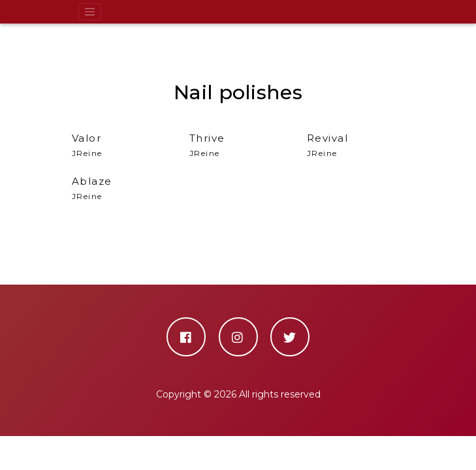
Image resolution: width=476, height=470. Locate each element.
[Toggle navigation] (90, 12)
